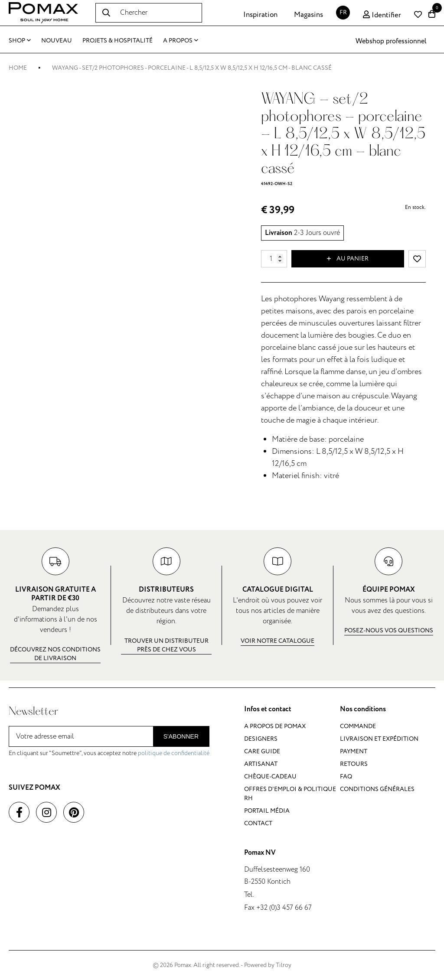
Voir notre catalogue (277, 641)
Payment (354, 751)
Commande (358, 726)
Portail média (267, 811)
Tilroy (284, 965)
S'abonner (181, 736)
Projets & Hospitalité (118, 41)
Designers (261, 739)
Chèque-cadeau (270, 777)
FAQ (346, 777)
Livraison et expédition (379, 739)
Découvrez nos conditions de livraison (55, 654)
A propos (181, 41)
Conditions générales (377, 789)
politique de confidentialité (174, 753)
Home (18, 68)
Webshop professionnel (391, 41)
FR (343, 12)
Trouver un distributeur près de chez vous (166, 645)
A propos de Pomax (275, 726)
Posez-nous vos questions (389, 630)
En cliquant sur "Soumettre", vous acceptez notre (109, 753)
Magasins (309, 15)
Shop (20, 41)
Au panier (348, 259)
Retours (354, 764)
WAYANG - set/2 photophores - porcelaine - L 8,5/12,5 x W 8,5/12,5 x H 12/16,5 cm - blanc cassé (192, 68)
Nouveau (57, 41)
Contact (258, 823)
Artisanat (261, 764)
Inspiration (260, 15)
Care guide (262, 751)
